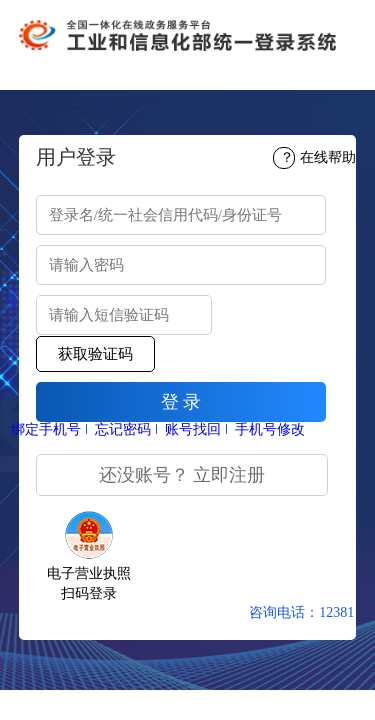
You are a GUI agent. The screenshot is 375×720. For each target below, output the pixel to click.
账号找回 (193, 429)
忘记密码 (123, 429)
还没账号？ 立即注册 (182, 475)
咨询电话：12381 (301, 612)
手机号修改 (270, 429)
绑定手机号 (46, 429)
